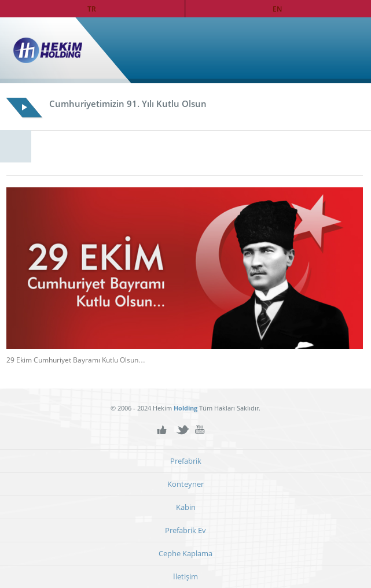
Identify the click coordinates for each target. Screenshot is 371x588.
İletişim (185, 577)
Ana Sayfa (338, 50)
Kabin (186, 507)
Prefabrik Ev (185, 530)
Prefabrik (186, 461)
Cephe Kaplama (185, 554)
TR (92, 9)
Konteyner (185, 484)
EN (277, 9)
